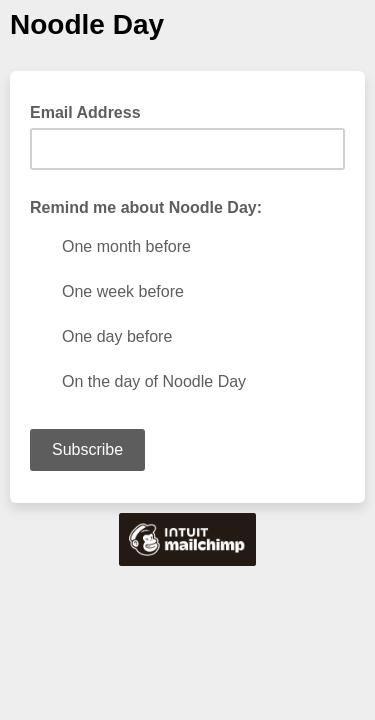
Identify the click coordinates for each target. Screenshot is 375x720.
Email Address (91, 111)
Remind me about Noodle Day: (146, 207)
